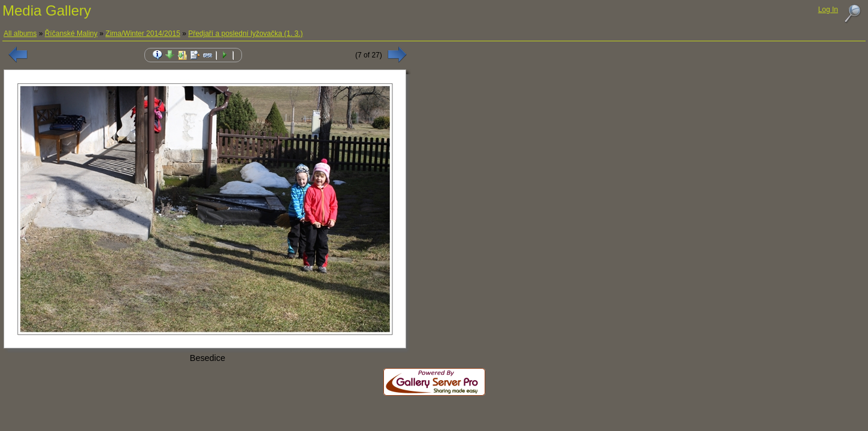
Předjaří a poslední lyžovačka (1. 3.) (245, 34)
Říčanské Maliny (71, 34)
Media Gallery (47, 10)
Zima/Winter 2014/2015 (143, 34)
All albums (20, 34)
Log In (828, 10)
